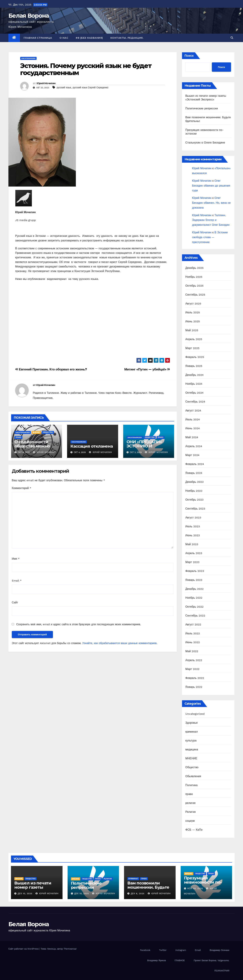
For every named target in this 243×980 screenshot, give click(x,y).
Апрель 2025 (194, 339)
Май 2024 (192, 437)
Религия (191, 812)
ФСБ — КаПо (194, 830)
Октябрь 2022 (194, 607)
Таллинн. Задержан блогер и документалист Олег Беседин (211, 220)
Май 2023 (192, 544)
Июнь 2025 (193, 321)
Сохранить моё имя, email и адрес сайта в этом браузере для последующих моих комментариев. (78, 624)
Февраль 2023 (195, 571)
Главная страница (38, 38)
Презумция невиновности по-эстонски (203, 882)
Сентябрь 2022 (195, 616)
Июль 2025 (193, 312)
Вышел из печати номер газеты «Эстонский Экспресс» (33, 889)
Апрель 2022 (194, 660)
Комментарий (21, 488)
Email (17, 581)
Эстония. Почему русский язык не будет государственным (86, 69)
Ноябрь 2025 (194, 277)
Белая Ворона (29, 16)
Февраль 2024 (195, 464)
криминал (192, 732)
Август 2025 (193, 304)
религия (190, 803)
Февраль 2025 (195, 357)
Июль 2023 (193, 526)
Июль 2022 (193, 633)
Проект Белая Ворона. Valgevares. (211, 960)
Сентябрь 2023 (195, 509)
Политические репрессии (202, 108)
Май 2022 (192, 651)
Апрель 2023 (194, 553)
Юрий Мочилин (46, 83)
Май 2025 (192, 330)
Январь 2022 (194, 687)
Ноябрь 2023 (194, 491)
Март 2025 (192, 348)
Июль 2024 (193, 419)
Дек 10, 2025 (25, 894)
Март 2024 (192, 455)
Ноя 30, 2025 (195, 888)
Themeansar (70, 949)
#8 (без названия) (89, 38)
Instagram (181, 950)
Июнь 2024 (193, 428)
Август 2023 (193, 518)
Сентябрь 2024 (195, 402)
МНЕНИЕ (36, 432)
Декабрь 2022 (194, 589)
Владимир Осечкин (219, 950)
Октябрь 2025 (194, 286)
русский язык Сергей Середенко (90, 87)
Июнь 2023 (193, 535)
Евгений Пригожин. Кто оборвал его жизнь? (51, 369)
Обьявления (193, 776)
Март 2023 (192, 562)
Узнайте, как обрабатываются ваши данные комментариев (119, 643)
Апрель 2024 (194, 446)
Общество (48, 432)
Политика (191, 785)
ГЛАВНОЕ (180, 960)
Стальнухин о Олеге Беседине (205, 143)
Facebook (145, 950)
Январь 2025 (194, 366)
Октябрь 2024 (194, 393)
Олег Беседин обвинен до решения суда (211, 186)
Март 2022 (192, 669)
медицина (192, 749)
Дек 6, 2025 (138, 894)
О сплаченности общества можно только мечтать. (32, 446)
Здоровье (192, 723)
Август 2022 (193, 624)
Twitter (163, 950)
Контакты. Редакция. (127, 38)
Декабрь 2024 (194, 375)
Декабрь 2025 (194, 268)
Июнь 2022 (193, 642)
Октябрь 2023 (194, 500)
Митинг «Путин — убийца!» (147, 369)
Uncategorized (28, 58)
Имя (16, 559)
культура (191, 741)
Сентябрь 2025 (195, 295)
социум (190, 821)
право (18, 437)
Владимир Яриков (157, 960)
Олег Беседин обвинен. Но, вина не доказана (211, 203)
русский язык (64, 87)
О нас (64, 38)
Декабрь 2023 (194, 482)
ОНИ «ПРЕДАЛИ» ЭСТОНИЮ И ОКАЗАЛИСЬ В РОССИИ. (144, 448)
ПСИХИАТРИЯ (222, 971)
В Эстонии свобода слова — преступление (210, 237)
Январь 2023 (194, 580)
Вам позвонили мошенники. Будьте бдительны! (148, 887)
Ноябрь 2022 (194, 598)
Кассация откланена (92, 446)
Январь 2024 (194, 473)
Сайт (15, 602)
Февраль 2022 (195, 678)
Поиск (189, 56)
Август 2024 (193, 411)
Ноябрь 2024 (194, 384)
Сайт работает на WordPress (24, 949)
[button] (232, 38)
